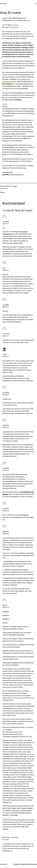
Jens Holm (3, 3)
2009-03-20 (6, 395)
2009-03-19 (6, 336)
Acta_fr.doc (15, 25)
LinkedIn (23, 864)
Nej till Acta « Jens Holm (10, 837)
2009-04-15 (6, 607)
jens (4, 268)
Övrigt (15, 186)
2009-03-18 (6, 307)
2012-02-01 (6, 840)
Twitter (28, 864)
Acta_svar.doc (14, 27)
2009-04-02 (6, 534)
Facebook (17, 864)
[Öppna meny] (36, 4)
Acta (28, 20)
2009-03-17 (6, 224)
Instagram (34, 864)
